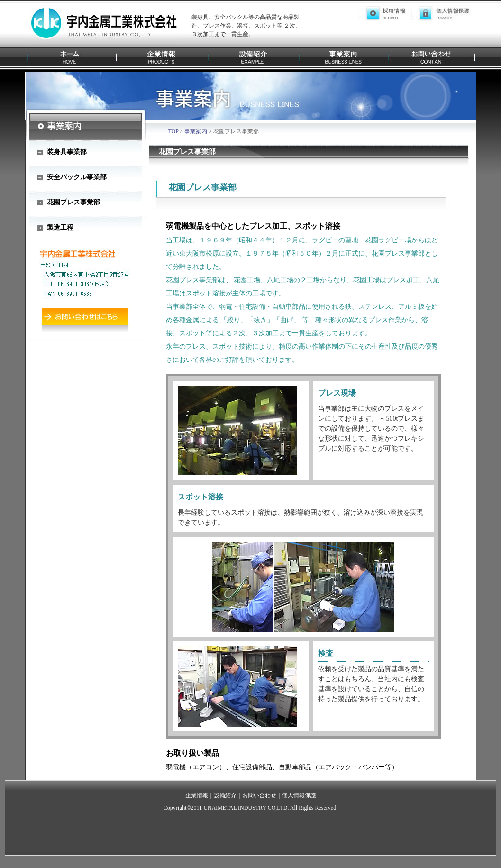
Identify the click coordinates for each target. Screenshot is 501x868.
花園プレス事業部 (73, 202)
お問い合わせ (259, 795)
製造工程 (60, 227)
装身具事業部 (67, 152)
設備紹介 (225, 795)
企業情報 (197, 795)
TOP (173, 131)
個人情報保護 (299, 795)
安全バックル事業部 (77, 177)
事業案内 (196, 131)
